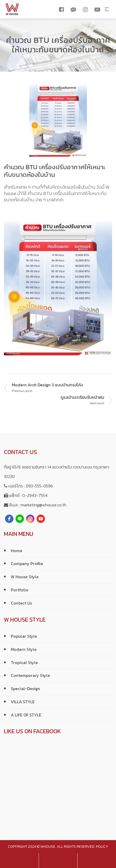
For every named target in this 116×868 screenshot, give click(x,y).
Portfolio (20, 590)
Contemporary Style (30, 675)
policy (102, 847)
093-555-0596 (39, 486)
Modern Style (24, 649)
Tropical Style (24, 662)
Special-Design (25, 689)
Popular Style (24, 636)
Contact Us (21, 603)
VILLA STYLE (23, 702)
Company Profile (27, 563)
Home (17, 551)
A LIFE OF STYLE (26, 715)
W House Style (25, 577)
